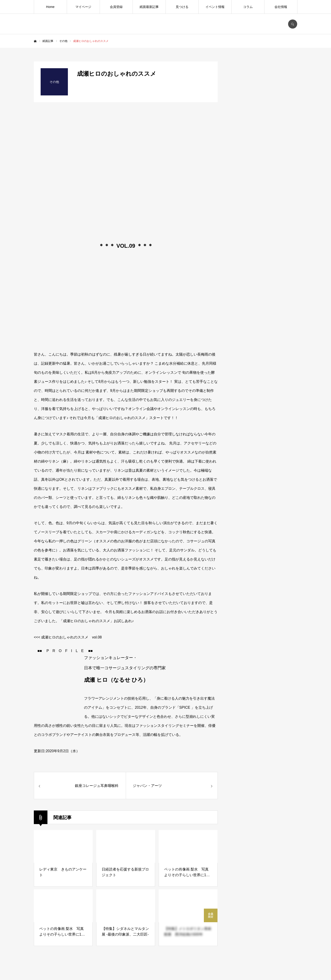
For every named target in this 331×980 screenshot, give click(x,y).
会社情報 (281, 7)
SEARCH (293, 24)
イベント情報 (215, 7)
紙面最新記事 (149, 7)
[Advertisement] (263, 416)
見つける (182, 7)
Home (50, 7)
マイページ (83, 7)
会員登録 (116, 7)
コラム (248, 7)
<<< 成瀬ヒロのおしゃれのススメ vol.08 (68, 637)
